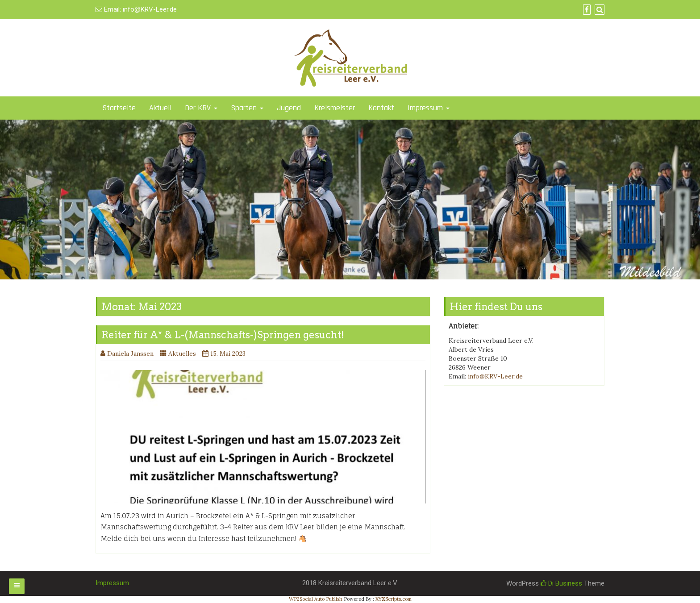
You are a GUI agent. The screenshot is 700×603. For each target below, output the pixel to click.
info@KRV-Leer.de (150, 9)
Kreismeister (335, 108)
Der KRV (201, 108)
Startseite (119, 108)
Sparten (247, 108)
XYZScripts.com (394, 599)
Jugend (289, 108)
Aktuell (160, 108)
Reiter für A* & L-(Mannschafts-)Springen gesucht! (223, 335)
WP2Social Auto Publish (316, 599)
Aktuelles (182, 353)
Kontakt (381, 108)
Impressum (429, 108)
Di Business (561, 583)
